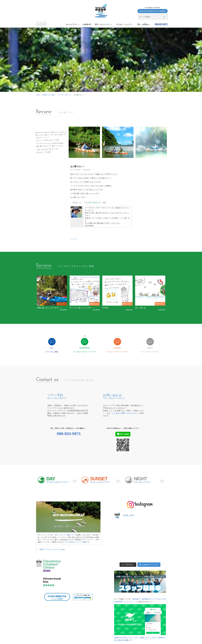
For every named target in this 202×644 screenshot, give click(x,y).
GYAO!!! (106, 308)
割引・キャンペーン (103, 24)
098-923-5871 (161, 24)
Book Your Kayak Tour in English (153, 11)
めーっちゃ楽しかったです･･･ (82, 308)
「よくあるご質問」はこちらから (124, 413)
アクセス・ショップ (124, 24)
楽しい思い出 (141, 308)
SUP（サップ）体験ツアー (65, 535)
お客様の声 (87, 24)
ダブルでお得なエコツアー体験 (74, 542)
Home (38, 95)
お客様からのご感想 (48, 95)
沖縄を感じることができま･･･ (49, 308)
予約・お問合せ (143, 24)
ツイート (74, 239)
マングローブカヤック (64, 95)
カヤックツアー (72, 24)
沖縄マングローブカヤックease (52, 549)
